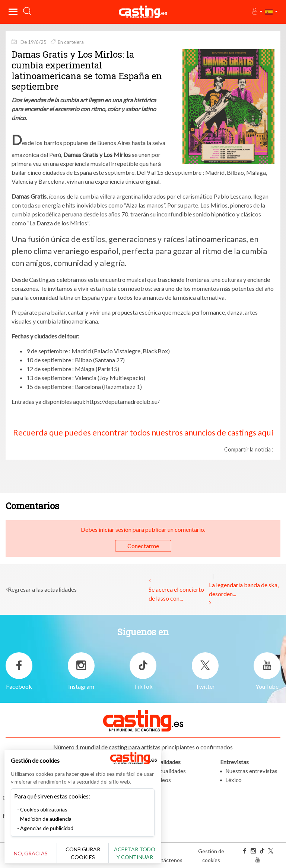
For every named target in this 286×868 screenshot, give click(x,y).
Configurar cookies (83, 853)
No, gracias (31, 853)
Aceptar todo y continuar (135, 853)
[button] (257, 12)
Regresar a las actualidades (42, 589)
